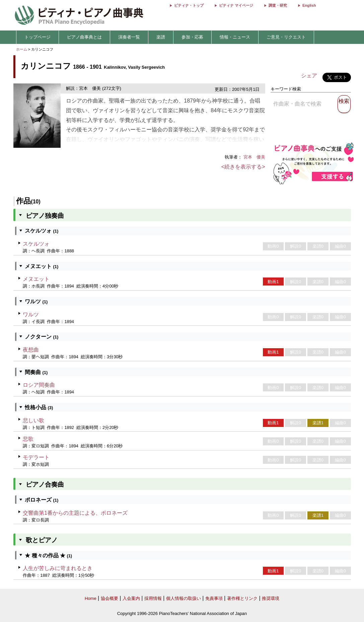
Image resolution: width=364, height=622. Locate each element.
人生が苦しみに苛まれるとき (58, 568)
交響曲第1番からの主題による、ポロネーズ (75, 513)
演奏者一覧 (129, 37)
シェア (309, 76)
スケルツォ (36, 244)
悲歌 (28, 439)
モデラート (36, 457)
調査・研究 (278, 5)
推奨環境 (271, 598)
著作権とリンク (242, 598)
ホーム (22, 49)
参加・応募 (192, 37)
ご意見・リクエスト (286, 37)
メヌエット (36, 279)
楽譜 (161, 37)
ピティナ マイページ (236, 5)
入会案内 (131, 598)
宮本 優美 (254, 157)
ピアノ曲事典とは (84, 37)
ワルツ (31, 315)
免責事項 (214, 598)
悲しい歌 (33, 420)
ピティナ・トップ (189, 5)
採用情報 (153, 598)
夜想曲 (31, 350)
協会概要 (110, 598)
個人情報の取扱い (184, 598)
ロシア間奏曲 (39, 385)
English (309, 5)
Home (91, 598)
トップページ (38, 37)
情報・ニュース (235, 37)
